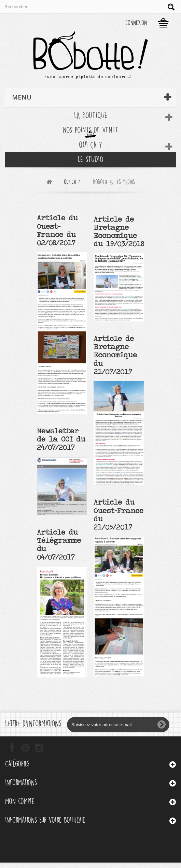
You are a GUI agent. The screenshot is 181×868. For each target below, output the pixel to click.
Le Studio (91, 159)
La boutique (91, 115)
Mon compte (20, 801)
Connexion (136, 23)
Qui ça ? (90, 145)
